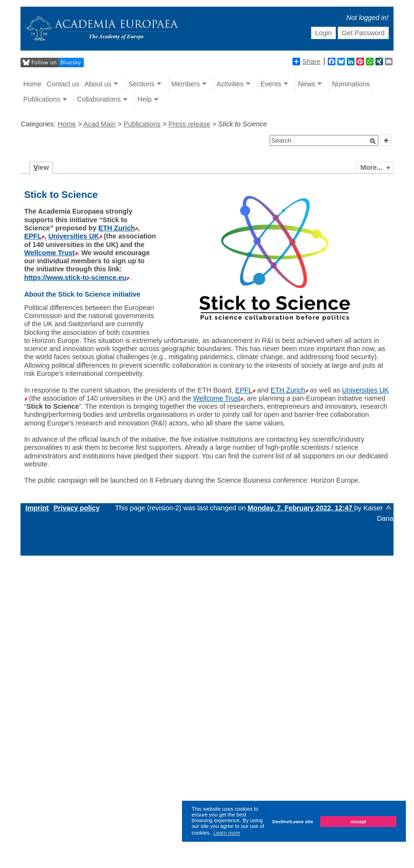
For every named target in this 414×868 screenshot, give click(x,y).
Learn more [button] (227, 833)
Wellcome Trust (50, 253)
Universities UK (73, 236)
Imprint (37, 508)
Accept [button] (358, 821)
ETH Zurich (117, 228)
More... (372, 167)
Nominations (351, 84)
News (307, 84)
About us (98, 84)
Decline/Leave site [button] (293, 821)
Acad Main (100, 124)
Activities (230, 84)
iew (41, 167)
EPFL (33, 236)
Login (323, 33)
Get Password (363, 33)
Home (32, 84)
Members (185, 84)
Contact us (63, 84)
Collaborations (99, 99)
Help (145, 99)
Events (271, 84)
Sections (141, 84)
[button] (373, 141)
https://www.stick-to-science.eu (76, 278)
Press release (189, 124)
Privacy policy (76, 508)
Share (306, 62)
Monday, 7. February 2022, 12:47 (301, 508)
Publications (42, 99)
